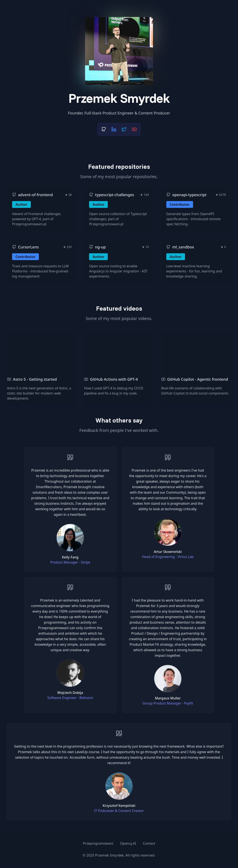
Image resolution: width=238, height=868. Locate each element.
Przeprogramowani (98, 843)
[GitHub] (104, 129)
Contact (149, 843)
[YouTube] (134, 129)
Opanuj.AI (128, 843)
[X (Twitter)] (124, 129)
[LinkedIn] (114, 129)
